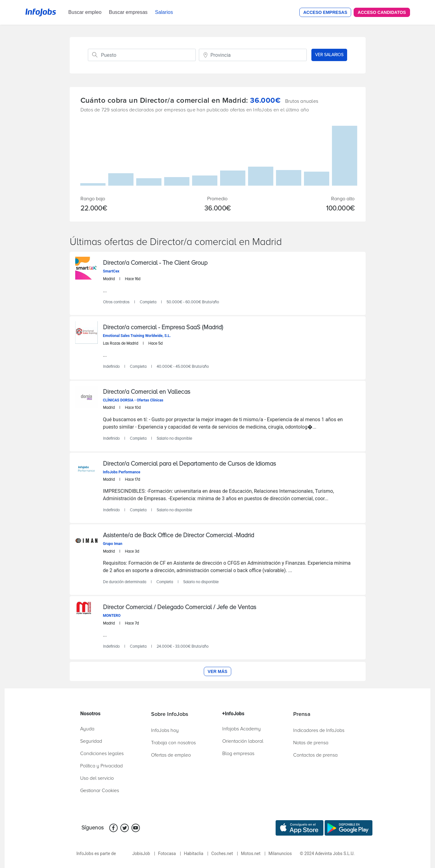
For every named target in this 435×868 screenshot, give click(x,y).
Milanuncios (280, 853)
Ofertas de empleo (171, 755)
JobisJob (141, 853)
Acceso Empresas (325, 12)
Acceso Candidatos (382, 12)
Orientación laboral (243, 741)
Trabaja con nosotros (173, 743)
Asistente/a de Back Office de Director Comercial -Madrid (179, 535)
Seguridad (91, 741)
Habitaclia (193, 853)
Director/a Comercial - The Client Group (155, 263)
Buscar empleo (85, 12)
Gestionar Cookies (100, 791)
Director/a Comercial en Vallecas (147, 392)
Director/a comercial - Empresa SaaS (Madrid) (163, 327)
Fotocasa (167, 853)
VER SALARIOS (329, 55)
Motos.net (251, 853)
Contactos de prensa (315, 755)
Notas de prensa (311, 743)
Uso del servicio (97, 778)
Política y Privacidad (101, 766)
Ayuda (87, 729)
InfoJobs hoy (165, 730)
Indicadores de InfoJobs (319, 730)
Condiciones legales (102, 754)
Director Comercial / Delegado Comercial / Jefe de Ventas (180, 607)
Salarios (164, 12)
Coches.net (222, 853)
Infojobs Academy (242, 729)
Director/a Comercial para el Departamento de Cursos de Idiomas (189, 464)
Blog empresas (238, 754)
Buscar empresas (128, 12)
